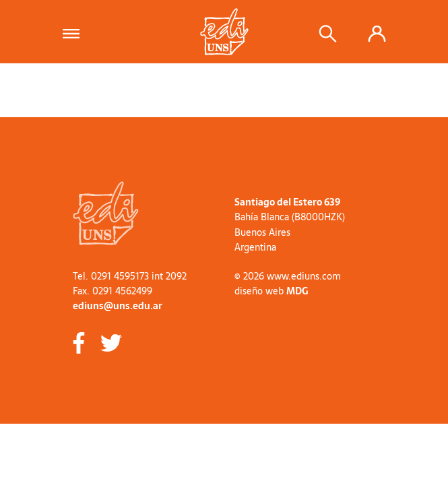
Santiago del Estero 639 (287, 202)
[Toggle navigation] (75, 32)
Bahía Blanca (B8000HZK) (290, 217)
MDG (297, 291)
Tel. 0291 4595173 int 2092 (130, 276)
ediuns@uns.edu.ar (118, 306)
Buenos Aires (262, 232)
